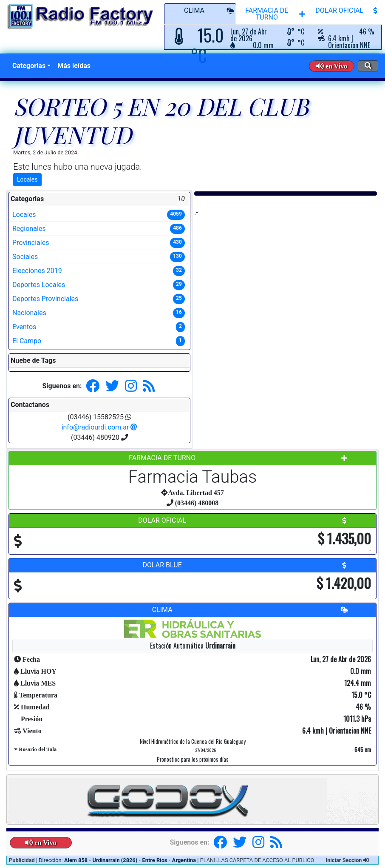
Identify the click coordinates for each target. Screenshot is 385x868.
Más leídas (74, 66)
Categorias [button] (29, 66)
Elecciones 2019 (99, 271)
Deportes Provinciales (99, 299)
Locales (27, 179)
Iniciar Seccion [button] (347, 860)
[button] (332, 66)
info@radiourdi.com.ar (100, 427)
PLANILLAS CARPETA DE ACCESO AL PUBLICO (257, 860)
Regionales (99, 229)
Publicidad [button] (23, 860)
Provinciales (99, 243)
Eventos (99, 327)
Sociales (99, 257)
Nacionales (99, 313)
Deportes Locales (99, 285)
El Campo (99, 341)
